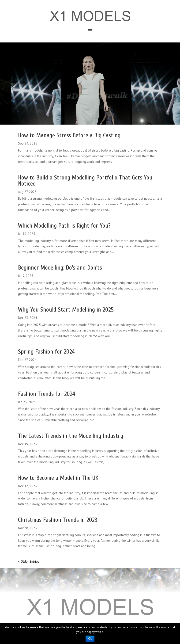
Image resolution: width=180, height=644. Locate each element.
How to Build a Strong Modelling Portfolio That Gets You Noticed (85, 181)
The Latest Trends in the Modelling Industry (71, 436)
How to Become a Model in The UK (58, 478)
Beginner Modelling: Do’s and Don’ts (60, 268)
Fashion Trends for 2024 (47, 394)
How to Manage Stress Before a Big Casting (69, 135)
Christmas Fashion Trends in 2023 (58, 520)
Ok (90, 639)
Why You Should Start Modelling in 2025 (66, 310)
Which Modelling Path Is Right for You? (64, 226)
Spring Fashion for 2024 (46, 352)
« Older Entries (29, 561)
